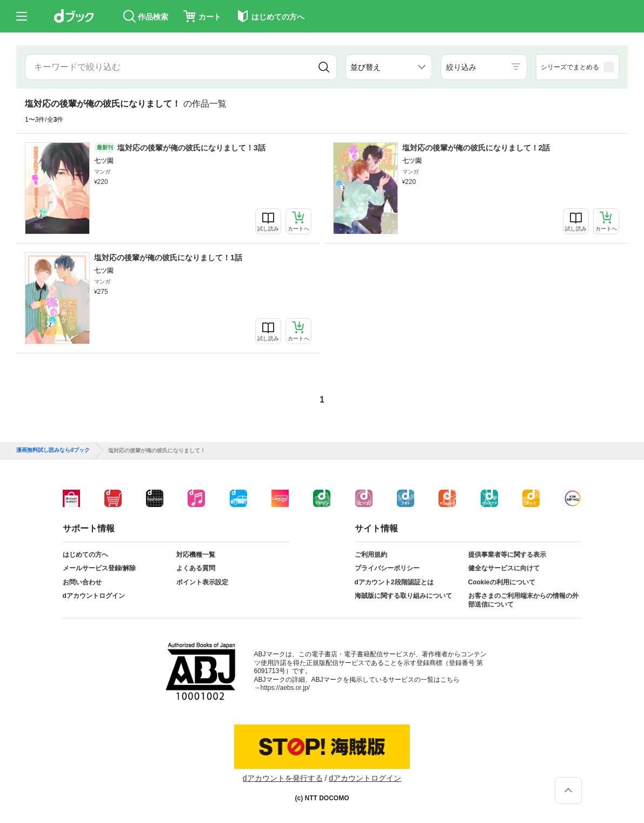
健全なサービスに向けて (504, 568)
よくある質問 (196, 568)
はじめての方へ (85, 555)
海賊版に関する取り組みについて (403, 596)
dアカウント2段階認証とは (394, 582)
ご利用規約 (371, 555)
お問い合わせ (82, 582)
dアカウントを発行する (283, 778)
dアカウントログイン (94, 596)
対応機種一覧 (196, 555)
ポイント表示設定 (202, 582)
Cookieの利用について (502, 582)
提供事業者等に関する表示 (507, 555)
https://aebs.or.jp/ (285, 688)
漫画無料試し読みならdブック (53, 450)
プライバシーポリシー (387, 568)
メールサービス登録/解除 (99, 568)
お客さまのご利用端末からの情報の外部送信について (523, 600)
